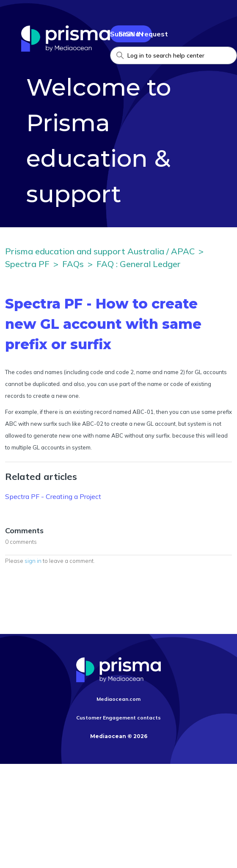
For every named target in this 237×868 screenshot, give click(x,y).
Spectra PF (27, 264)
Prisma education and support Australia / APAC (100, 251)
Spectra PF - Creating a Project (53, 496)
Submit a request (139, 34)
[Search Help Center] (174, 55)
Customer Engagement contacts (118, 718)
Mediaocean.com (118, 699)
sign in (33, 561)
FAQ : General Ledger (139, 264)
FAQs (73, 264)
